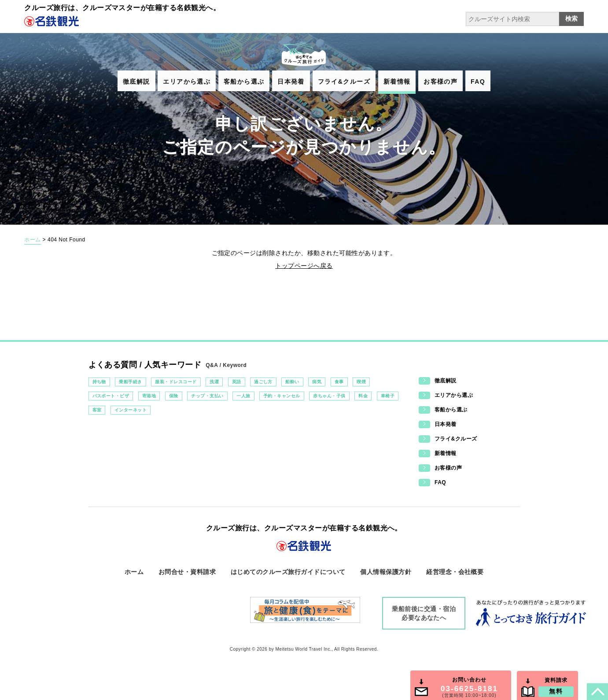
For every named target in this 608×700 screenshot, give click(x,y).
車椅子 (388, 396)
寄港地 (149, 396)
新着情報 (397, 81)
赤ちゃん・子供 (329, 396)
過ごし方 (263, 382)
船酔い (292, 382)
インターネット (131, 410)
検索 (571, 19)
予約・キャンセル (282, 396)
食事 (339, 382)
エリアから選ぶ (187, 81)
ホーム (32, 240)
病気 (317, 382)
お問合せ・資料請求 (187, 572)
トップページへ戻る (304, 266)
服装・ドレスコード (176, 382)
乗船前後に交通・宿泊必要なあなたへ (424, 613)
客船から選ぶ (244, 81)
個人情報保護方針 (386, 572)
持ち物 (99, 382)
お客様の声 (440, 81)
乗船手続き (130, 382)
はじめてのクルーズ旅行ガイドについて (288, 572)
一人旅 (243, 396)
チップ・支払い (207, 396)
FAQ (478, 81)
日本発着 (291, 81)
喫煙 (361, 382)
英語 (237, 382)
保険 (174, 396)
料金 (363, 396)
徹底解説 (136, 81)
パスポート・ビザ (111, 396)
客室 (97, 410)
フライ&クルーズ (344, 81)
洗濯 (214, 382)
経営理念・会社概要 (455, 572)
